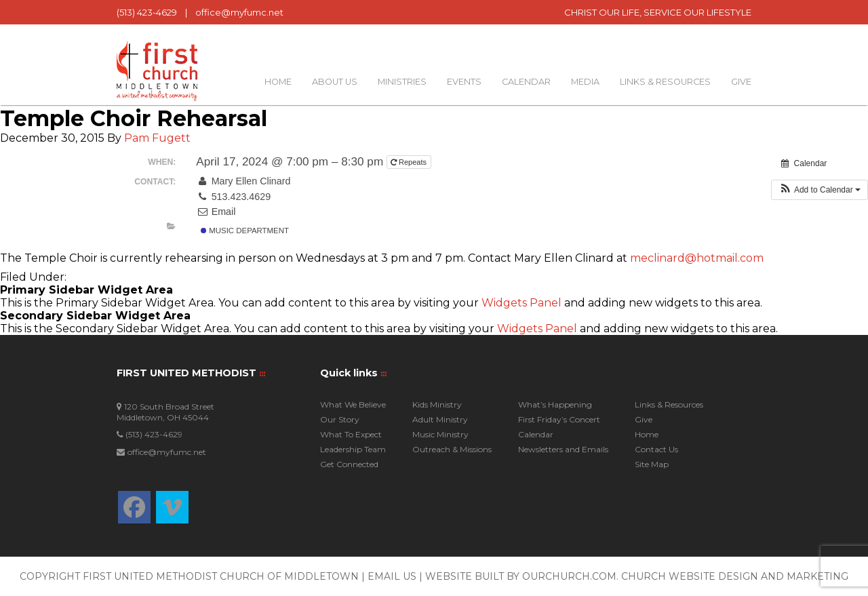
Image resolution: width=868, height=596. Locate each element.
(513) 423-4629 (147, 12)
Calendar (526, 82)
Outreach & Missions (452, 449)
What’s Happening (555, 404)
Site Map (652, 464)
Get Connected (349, 464)
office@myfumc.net (239, 12)
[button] (820, 190)
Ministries (402, 82)
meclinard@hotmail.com (697, 258)
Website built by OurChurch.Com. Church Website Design (593, 576)
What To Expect (351, 434)
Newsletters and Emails (563, 449)
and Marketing (805, 576)
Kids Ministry (437, 404)
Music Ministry (440, 434)
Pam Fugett (157, 138)
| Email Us (390, 576)
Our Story (340, 419)
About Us (335, 82)
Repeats (410, 162)
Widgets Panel (521, 303)
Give (741, 82)
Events (464, 82)
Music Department (245, 231)
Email (216, 212)
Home (278, 82)
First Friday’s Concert (559, 419)
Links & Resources (665, 82)
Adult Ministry (440, 419)
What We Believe (353, 404)
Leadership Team (353, 449)
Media (585, 82)
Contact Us (656, 449)
